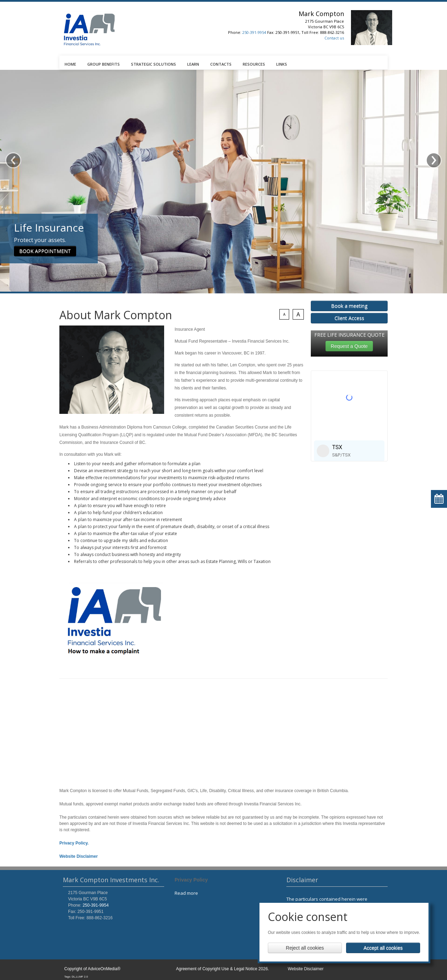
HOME (70, 64)
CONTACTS (221, 64)
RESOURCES (254, 64)
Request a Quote (349, 346)
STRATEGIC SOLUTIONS (153, 64)
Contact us (334, 38)
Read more (186, 893)
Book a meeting (349, 306)
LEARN (193, 64)
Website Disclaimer (306, 969)
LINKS (282, 64)
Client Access (349, 318)
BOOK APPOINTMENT (45, 233)
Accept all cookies (383, 948)
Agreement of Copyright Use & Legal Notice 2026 (222, 969)
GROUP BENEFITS (104, 64)
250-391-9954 (254, 32)
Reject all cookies (305, 948)
